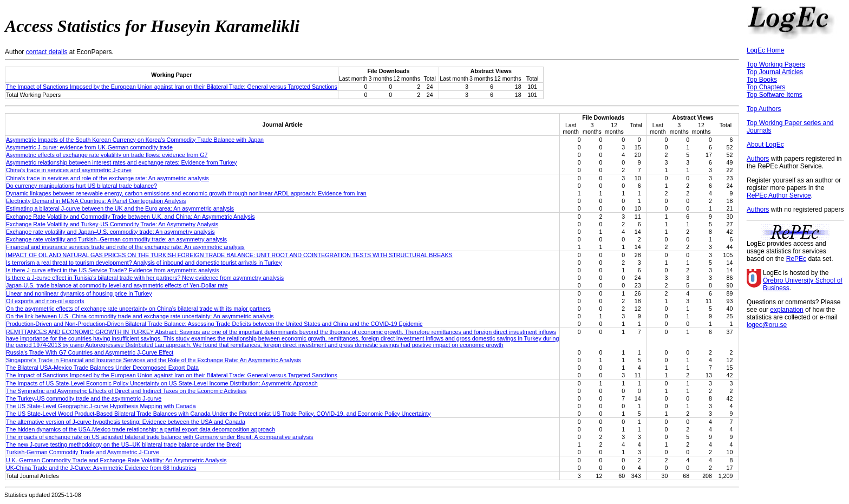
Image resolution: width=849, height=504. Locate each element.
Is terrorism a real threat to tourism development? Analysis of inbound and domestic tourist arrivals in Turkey (144, 263)
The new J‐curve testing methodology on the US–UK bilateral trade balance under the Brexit (123, 444)
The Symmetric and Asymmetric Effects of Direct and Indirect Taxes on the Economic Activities (126, 391)
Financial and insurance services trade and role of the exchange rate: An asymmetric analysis (125, 247)
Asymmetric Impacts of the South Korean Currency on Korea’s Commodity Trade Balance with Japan (135, 140)
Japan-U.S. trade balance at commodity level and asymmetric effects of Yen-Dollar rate (117, 285)
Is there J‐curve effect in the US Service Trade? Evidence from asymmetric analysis (113, 270)
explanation (786, 310)
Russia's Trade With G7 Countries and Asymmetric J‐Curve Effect (90, 352)
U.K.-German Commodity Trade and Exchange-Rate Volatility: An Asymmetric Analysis (116, 460)
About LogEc (765, 145)
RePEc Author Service (779, 195)
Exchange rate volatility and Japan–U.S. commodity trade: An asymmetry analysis (110, 232)
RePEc (796, 259)
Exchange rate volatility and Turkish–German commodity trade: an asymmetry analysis (116, 239)
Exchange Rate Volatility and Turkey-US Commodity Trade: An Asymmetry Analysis (112, 224)
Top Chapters (766, 87)
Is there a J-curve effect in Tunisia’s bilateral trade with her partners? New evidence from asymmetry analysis (145, 278)
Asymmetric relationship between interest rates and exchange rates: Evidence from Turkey (121, 162)
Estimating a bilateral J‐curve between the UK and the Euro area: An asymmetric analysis (120, 208)
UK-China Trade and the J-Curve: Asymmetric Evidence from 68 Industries (101, 468)
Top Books (762, 80)
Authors (758, 159)
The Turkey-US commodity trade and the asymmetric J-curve (84, 398)
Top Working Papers (776, 64)
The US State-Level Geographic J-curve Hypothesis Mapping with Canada (101, 406)
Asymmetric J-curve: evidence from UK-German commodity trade (89, 147)
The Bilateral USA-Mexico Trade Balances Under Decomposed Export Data (102, 368)
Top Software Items (775, 95)
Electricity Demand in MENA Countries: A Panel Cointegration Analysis (96, 201)
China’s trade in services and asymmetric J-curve (69, 170)
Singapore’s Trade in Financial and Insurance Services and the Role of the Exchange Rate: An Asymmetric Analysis (154, 360)
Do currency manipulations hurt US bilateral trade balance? (81, 186)
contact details (47, 52)
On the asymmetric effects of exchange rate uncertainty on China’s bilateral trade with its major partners (138, 309)
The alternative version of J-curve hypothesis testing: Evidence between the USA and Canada (126, 422)
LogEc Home (765, 50)
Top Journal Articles (775, 72)
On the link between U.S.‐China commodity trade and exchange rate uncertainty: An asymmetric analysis (140, 316)
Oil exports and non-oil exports (45, 301)
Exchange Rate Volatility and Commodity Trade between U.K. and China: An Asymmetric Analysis (130, 217)
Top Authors (764, 109)
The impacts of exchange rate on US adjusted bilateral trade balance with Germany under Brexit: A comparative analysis (159, 437)
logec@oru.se (767, 325)
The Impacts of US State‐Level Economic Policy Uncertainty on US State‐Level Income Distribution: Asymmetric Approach (162, 383)
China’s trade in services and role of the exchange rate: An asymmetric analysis (107, 178)
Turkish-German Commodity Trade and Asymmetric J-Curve (83, 452)
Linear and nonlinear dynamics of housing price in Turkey (79, 293)
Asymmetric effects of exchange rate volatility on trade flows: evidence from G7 (107, 155)
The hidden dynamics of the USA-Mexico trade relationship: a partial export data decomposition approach (141, 429)
